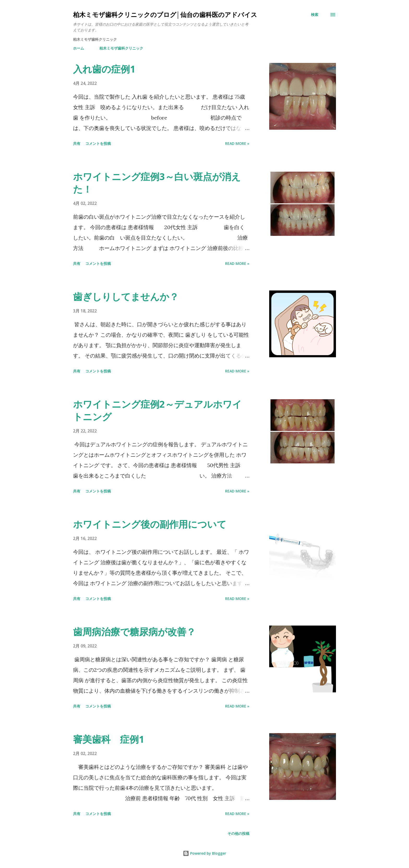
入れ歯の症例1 (104, 69)
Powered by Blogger (204, 853)
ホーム (79, 48)
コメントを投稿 (98, 143)
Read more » (237, 143)
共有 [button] (77, 143)
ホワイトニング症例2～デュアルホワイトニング (157, 410)
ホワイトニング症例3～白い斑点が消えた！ (157, 183)
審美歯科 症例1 (109, 739)
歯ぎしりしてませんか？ (126, 297)
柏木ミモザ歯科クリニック (121, 48)
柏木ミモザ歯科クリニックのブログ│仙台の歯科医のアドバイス (165, 14)
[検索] (315, 15)
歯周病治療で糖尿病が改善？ (134, 632)
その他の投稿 (238, 833)
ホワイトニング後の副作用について (150, 524)
